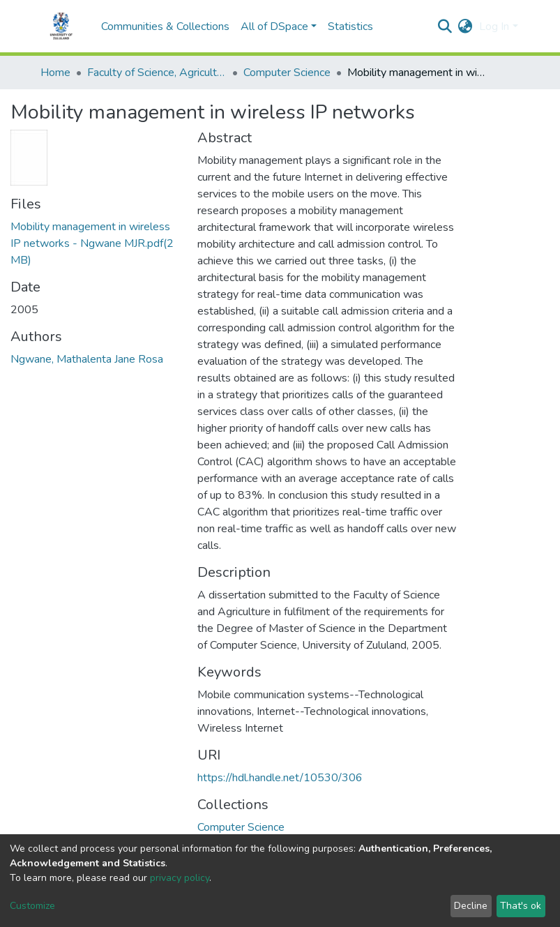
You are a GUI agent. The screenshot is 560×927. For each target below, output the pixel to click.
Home (55, 73)
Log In (494, 27)
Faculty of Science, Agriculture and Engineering (157, 73)
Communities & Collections (165, 27)
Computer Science (287, 73)
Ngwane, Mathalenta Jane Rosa (87, 359)
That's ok (521, 906)
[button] (465, 27)
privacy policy (180, 878)
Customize (32, 906)
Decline (471, 906)
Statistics (350, 27)
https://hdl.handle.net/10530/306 (280, 778)
